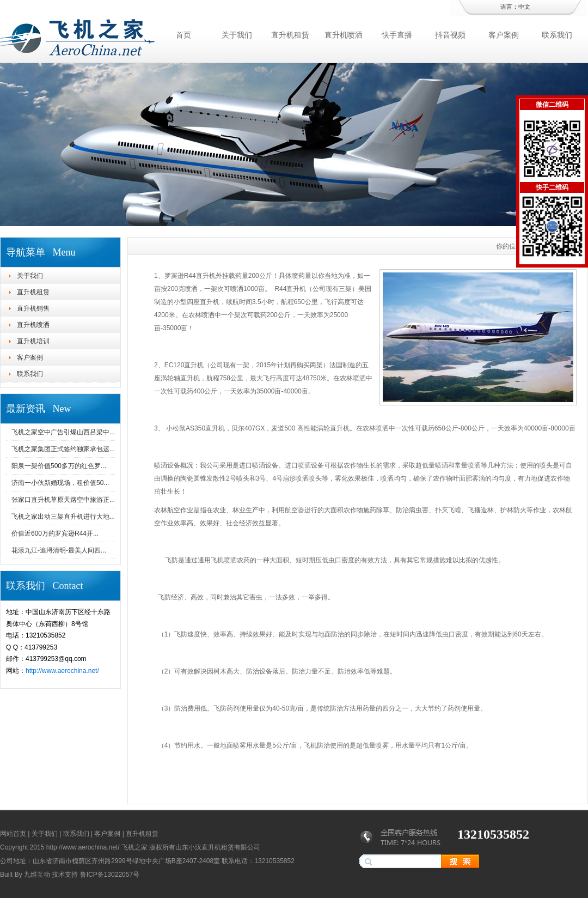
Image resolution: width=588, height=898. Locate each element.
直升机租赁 (290, 35)
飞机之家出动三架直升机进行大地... (63, 517)
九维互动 (37, 875)
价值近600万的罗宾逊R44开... (55, 533)
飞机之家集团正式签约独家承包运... (63, 449)
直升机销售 (33, 308)
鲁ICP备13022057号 (110, 875)
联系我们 (557, 35)
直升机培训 (33, 341)
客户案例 (504, 35)
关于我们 (237, 35)
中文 (524, 7)
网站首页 (13, 834)
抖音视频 (450, 35)
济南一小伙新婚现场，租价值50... (60, 483)
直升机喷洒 (344, 35)
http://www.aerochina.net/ (62, 671)
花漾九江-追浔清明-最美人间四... (59, 550)
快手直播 (397, 35)
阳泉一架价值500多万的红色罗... (59, 466)
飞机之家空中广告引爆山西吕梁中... (63, 432)
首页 (183, 35)
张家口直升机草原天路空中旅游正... (63, 500)
